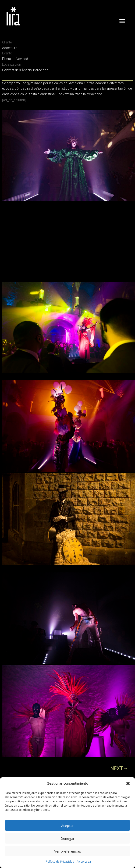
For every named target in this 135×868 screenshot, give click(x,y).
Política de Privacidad (60, 862)
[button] (128, 783)
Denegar (67, 838)
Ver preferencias (68, 851)
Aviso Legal (84, 862)
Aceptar (67, 825)
